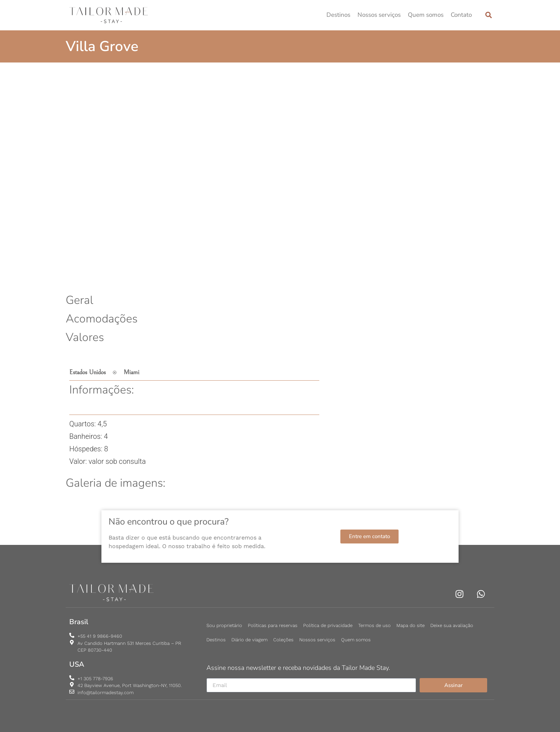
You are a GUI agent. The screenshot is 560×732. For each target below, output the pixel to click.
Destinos (338, 15)
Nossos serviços (379, 15)
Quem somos (426, 15)
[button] (488, 15)
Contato (461, 15)
